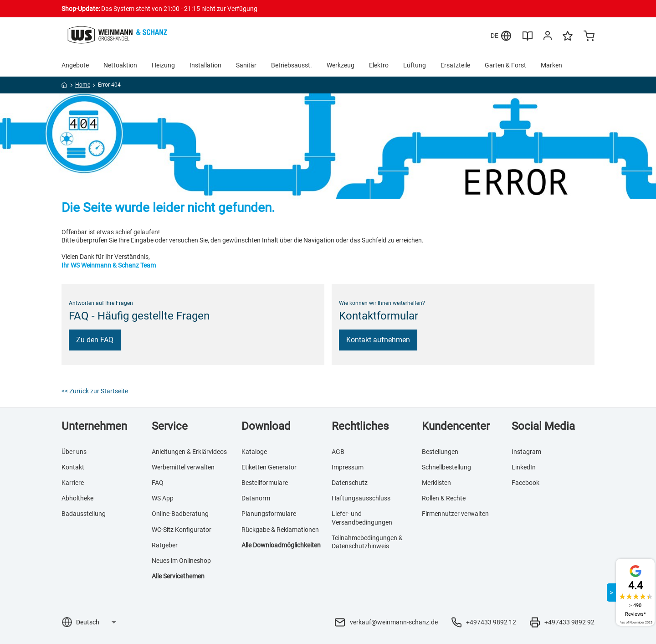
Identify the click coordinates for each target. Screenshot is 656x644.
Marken (551, 65)
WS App (163, 498)
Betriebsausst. (292, 65)
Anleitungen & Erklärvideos (189, 452)
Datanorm (256, 498)
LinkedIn (524, 467)
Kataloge (254, 452)
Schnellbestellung (446, 467)
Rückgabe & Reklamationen (280, 530)
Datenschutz (350, 483)
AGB (338, 452)
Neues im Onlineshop (181, 561)
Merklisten (436, 483)
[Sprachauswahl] (96, 622)
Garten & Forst (505, 65)
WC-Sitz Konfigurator (182, 530)
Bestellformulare (265, 483)
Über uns (74, 452)
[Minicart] (589, 37)
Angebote (75, 65)
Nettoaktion (120, 65)
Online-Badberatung (180, 514)
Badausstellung (84, 514)
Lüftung (415, 65)
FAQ (158, 483)
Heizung (163, 65)
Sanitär (246, 65)
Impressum (348, 467)
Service (170, 426)
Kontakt (73, 467)
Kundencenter (456, 426)
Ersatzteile (455, 65)
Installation (205, 65)
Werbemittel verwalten (183, 467)
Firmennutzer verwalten (455, 514)
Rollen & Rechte (444, 498)
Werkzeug (341, 65)
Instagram (526, 452)
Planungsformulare (269, 514)
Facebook (525, 483)
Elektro (379, 65)
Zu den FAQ (95, 340)
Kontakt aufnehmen (378, 340)
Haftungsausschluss (361, 498)
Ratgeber (165, 545)
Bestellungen (440, 452)
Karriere (73, 483)
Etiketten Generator (269, 467)
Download (266, 426)
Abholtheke (77, 498)
